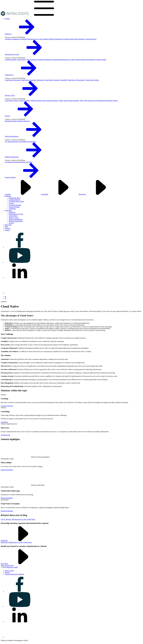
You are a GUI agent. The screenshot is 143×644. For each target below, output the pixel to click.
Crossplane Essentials (12, 162)
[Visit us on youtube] (20, 262)
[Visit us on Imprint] (7, 572)
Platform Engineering (27, 157)
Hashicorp (23, 34)
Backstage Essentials (26, 162)
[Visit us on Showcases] (8, 225)
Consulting (60, 194)
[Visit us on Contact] (7, 230)
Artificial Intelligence (27, 136)
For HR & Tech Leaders (16, 201)
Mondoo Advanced (23, 121)
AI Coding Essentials (12, 142)
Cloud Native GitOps (92, 80)
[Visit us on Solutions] (8, 196)
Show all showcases (7, 565)
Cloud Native (24, 75)
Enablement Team (14, 198)
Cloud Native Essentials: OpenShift (56, 80)
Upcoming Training (15, 205)
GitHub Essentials (36, 101)
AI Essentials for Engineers (27, 142)
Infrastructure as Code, (19, 519)
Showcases (97, 194)
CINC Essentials (31, 60)
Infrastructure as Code (16, 214)
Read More (19, 541)
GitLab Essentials (24, 101)
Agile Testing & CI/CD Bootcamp (95, 101)
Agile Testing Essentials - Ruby (74, 101)
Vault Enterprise (79, 39)
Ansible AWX (21, 60)
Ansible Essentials (11, 60)
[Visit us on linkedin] (20, 278)
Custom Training (25, 177)
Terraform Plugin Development (52, 39)
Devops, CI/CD (25, 95)
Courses (11, 203)
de (6, 298)
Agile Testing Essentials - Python (53, 101)
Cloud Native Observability (76, 80)
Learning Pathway (15, 200)
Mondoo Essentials (11, 121)
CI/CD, (3, 519)
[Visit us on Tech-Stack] (8, 210)
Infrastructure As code (27, 54)
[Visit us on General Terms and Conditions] (14, 574)
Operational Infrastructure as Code (31, 39)
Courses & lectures (7, 406)
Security (22, 116)
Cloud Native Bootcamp (13, 80)
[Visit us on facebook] (20, 247)
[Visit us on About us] (8, 228)
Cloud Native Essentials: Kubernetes (32, 80)
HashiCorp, (5, 542)
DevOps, (9, 519)
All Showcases (6, 435)
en (6, 296)
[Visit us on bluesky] (20, 293)
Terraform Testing (68, 39)
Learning (23, 194)
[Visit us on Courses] (7, 19)
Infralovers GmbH (12, 567)
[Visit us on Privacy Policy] (9, 571)
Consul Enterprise (91, 39)
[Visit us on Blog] (6, 227)
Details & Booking (7, 470)
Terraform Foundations (12, 39)
